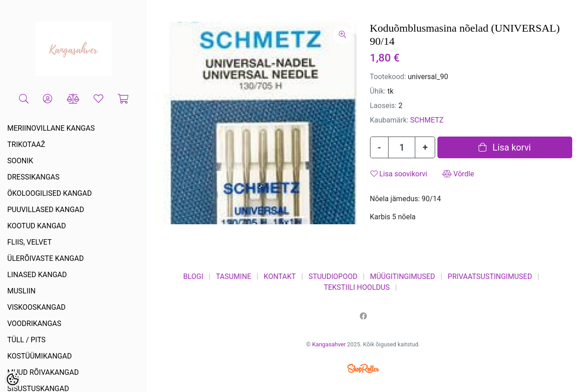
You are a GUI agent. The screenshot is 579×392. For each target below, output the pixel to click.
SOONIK (20, 161)
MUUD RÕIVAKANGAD (43, 372)
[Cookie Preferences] (13, 379)
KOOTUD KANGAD (37, 226)
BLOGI (193, 276)
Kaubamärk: (389, 120)
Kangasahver (329, 344)
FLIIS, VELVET (29, 242)
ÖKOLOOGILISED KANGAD (50, 193)
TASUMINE (233, 276)
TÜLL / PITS (26, 340)
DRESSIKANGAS (33, 177)
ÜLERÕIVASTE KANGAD (45, 258)
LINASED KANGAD (37, 275)
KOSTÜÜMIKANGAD (40, 356)
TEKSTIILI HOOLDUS (357, 287)
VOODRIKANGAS (34, 324)
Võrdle (458, 174)
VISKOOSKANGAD (36, 307)
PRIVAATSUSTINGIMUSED (490, 276)
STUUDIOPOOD (333, 276)
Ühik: (378, 91)
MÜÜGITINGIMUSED (403, 276)
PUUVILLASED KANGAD (46, 210)
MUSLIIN (21, 291)
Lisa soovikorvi (399, 174)
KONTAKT (280, 276)
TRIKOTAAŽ (26, 144)
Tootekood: (388, 77)
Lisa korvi (505, 147)
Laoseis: (383, 106)
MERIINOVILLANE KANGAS (51, 128)
